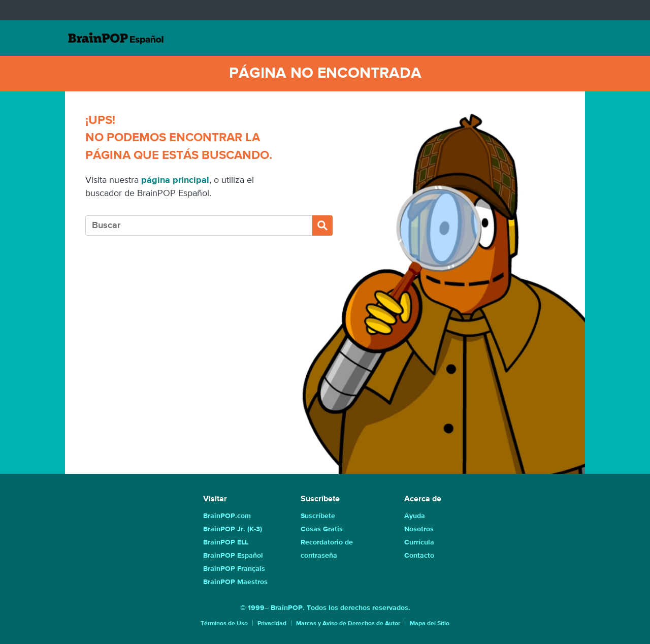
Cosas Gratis (322, 529)
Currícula (419, 542)
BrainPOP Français (234, 569)
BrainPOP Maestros (235, 582)
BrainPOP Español (233, 556)
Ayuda (415, 516)
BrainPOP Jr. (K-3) (233, 529)
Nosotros (419, 529)
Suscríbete (318, 516)
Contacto (419, 556)
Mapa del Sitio (430, 624)
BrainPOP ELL (226, 542)
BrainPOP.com (227, 516)
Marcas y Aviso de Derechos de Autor (348, 624)
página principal (175, 180)
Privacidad (272, 624)
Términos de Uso (224, 624)
